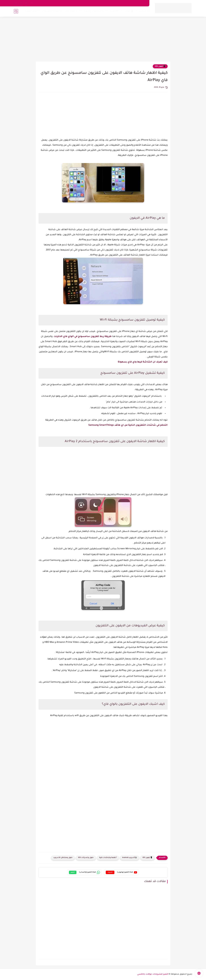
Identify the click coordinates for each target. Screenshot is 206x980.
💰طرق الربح (71, 12)
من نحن (143, 3)
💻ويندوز (114, 12)
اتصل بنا (133, 3)
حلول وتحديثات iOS (86, 858)
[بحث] (16, 12)
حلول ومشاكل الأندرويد (63, 858)
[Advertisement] (103, 40)
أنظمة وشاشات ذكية (108, 858)
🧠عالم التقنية (32, 12)
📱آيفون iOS (160, 66)
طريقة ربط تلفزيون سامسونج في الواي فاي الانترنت (83, 337)
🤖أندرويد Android (130, 858)
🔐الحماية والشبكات (52, 12)
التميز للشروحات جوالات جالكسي (153, 974)
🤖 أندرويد (145, 12)
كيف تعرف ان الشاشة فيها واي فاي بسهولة (142, 362)
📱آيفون (129, 12)
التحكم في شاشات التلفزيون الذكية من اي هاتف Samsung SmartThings (128, 425)
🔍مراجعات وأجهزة (94, 12)
